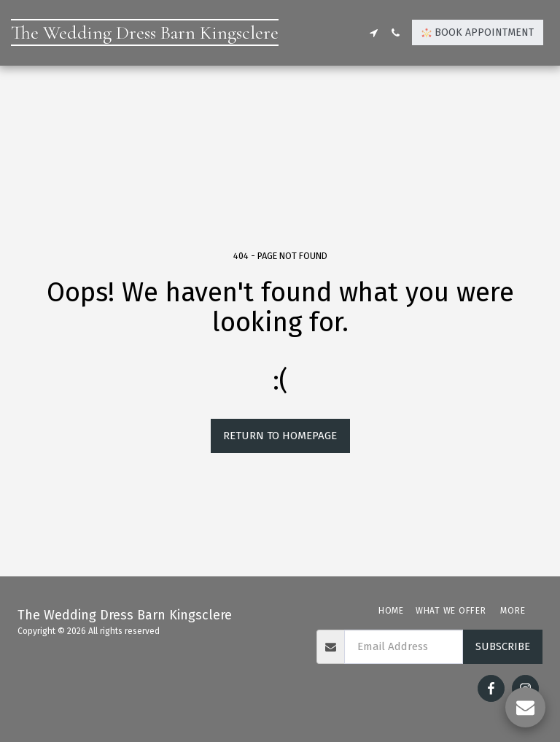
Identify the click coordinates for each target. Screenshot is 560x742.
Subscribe (503, 646)
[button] (373, 33)
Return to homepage (280, 436)
